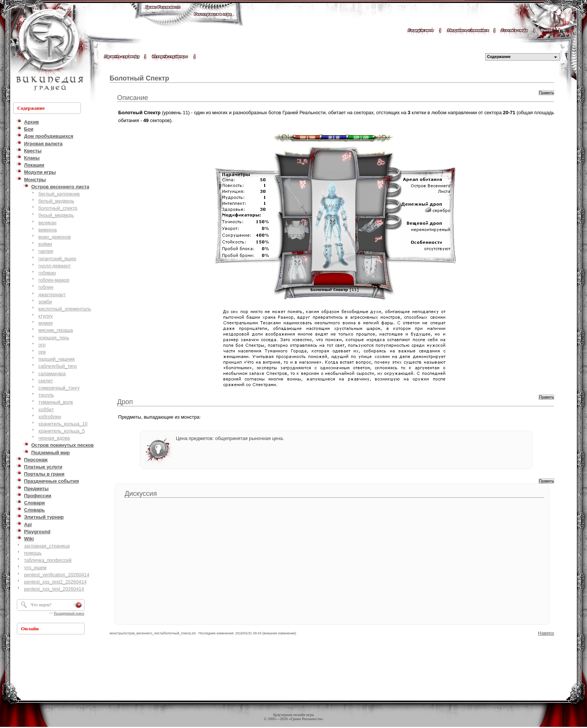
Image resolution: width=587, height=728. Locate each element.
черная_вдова (54, 438)
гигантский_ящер (57, 259)
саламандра (52, 374)
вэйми (45, 244)
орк (42, 352)
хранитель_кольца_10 (63, 424)
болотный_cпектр (58, 208)
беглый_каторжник (59, 194)
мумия (46, 323)
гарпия (46, 251)
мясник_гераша (56, 330)
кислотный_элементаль (65, 309)
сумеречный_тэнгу (59, 388)
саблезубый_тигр (58, 366)
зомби (45, 302)
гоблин (46, 287)
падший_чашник (57, 359)
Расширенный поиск (69, 613)
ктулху (46, 316)
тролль (46, 395)
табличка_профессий (48, 560)
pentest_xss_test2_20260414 (55, 582)
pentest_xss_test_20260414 (54, 589)
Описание (133, 98)
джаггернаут (52, 295)
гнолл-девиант (55, 266)
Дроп (125, 402)
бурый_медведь (56, 215)
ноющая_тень (54, 338)
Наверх (546, 633)
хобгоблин (50, 417)
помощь (33, 553)
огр (42, 345)
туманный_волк (56, 402)
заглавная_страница (47, 546)
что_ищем (35, 568)
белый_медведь (57, 201)
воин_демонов (55, 237)
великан (48, 223)
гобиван (47, 273)
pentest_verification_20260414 (57, 575)
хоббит (46, 409)
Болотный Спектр (139, 78)
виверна (48, 230)
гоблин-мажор (54, 280)
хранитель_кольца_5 (62, 431)
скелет (46, 381)
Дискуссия (141, 494)
